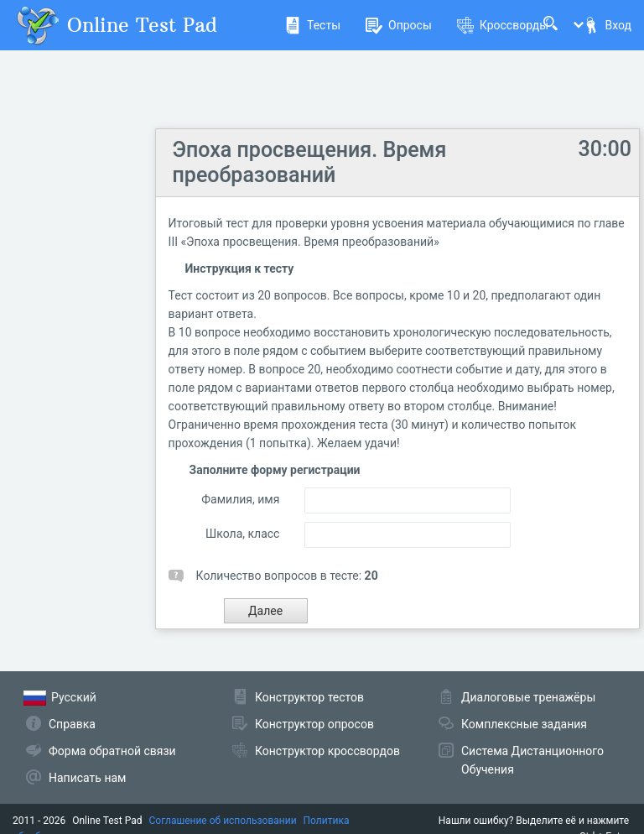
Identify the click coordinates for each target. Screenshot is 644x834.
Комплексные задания (524, 724)
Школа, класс (242, 534)
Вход (607, 25)
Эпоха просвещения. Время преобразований (310, 162)
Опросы (399, 25)
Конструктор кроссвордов (327, 751)
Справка (72, 724)
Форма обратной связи (112, 751)
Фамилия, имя (240, 499)
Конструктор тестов (309, 697)
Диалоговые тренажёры (528, 697)
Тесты (312, 25)
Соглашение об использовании (223, 821)
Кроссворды (503, 25)
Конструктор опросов (314, 724)
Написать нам (87, 778)
